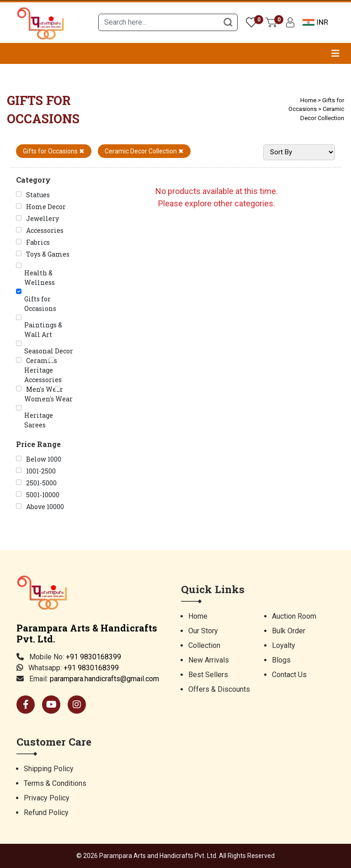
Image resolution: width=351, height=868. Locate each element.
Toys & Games (48, 254)
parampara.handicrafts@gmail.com (104, 679)
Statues (38, 195)
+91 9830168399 (93, 657)
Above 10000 (45, 507)
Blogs (281, 660)
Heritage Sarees (39, 420)
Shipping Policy (49, 769)
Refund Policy (46, 813)
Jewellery (43, 218)
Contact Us (289, 675)
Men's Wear (45, 389)
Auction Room (294, 616)
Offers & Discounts (219, 689)
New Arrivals (209, 660)
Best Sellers (208, 675)
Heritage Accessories (43, 375)
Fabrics (38, 242)
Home (308, 100)
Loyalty (284, 645)
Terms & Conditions (55, 783)
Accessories (45, 230)
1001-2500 (41, 471)
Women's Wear (48, 399)
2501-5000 (41, 483)
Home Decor (46, 207)
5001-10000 (43, 495)
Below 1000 (44, 459)
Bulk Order (289, 631)
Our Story (203, 631)
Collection (204, 645)
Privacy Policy (47, 798)
